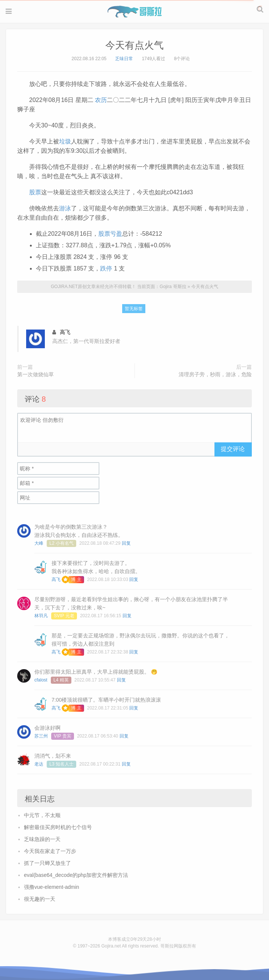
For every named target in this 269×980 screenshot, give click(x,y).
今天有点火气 (134, 45)
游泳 (65, 208)
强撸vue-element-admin (52, 887)
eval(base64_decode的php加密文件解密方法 (76, 875)
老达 (39, 764)
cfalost (41, 680)
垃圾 (65, 141)
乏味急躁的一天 (42, 839)
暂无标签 (134, 309)
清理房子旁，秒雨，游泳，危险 (215, 374)
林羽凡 (41, 616)
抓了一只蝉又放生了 (47, 863)
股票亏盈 (110, 234)
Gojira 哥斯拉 (135, 12)
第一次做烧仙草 (35, 374)
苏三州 (41, 736)
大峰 (39, 543)
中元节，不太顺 (42, 815)
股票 (35, 192)
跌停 (106, 268)
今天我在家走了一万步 (50, 851)
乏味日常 (124, 59)
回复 (126, 543)
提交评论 (233, 449)
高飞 (56, 579)
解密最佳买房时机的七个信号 (58, 827)
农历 (101, 100)
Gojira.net (111, 946)
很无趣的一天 (40, 899)
